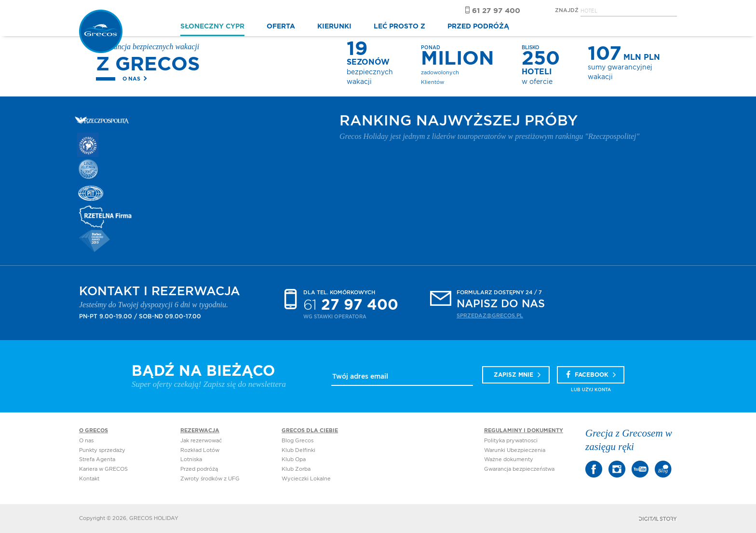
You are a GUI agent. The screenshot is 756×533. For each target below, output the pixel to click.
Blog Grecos (297, 441)
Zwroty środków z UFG (210, 479)
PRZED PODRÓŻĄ (478, 27)
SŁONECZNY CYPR (212, 27)
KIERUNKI (334, 27)
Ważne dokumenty (509, 459)
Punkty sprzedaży (102, 450)
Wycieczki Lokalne (306, 479)
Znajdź (567, 10)
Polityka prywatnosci (511, 441)
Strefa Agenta (97, 459)
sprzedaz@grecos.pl (490, 316)
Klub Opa (294, 459)
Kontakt (89, 479)
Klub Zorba (296, 469)
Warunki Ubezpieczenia (515, 450)
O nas (131, 79)
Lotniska (191, 459)
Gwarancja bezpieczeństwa (519, 469)
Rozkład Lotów (200, 450)
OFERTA (281, 27)
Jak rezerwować (201, 441)
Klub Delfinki (298, 450)
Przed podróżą (199, 469)
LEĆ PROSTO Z (399, 27)
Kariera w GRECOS (103, 469)
